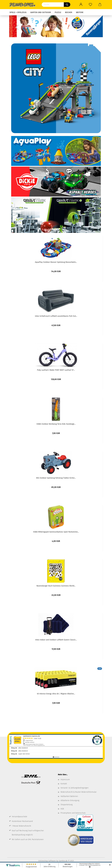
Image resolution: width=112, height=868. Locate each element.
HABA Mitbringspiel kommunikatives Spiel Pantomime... (56, 532)
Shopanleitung (67, 805)
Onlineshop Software (47, 861)
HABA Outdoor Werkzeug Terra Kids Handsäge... (56, 424)
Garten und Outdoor (41, 12)
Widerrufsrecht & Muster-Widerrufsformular (79, 792)
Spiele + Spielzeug (18, 12)
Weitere (80, 12)
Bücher (69, 12)
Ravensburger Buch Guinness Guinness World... (56, 586)
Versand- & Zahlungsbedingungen (75, 788)
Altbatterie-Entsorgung (70, 800)
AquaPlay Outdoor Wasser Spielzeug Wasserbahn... (56, 262)
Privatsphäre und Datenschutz (73, 813)
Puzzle (58, 12)
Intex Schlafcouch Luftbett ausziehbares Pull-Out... (56, 316)
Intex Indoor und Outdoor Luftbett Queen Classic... (56, 640)
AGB (62, 809)
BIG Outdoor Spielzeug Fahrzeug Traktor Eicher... (56, 478)
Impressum (65, 780)
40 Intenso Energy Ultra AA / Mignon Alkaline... (56, 694)
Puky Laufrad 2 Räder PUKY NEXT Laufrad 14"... (56, 370)
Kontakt (64, 784)
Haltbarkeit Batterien (69, 796)
